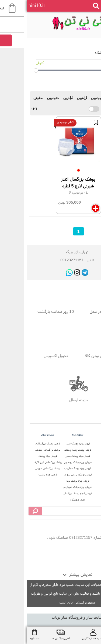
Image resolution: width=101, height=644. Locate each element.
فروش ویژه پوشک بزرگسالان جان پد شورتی (21, 456)
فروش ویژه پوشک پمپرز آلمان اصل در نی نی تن (51, 444)
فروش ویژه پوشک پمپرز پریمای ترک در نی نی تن (51, 456)
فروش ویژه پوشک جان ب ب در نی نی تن (51, 469)
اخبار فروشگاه (51, 500)
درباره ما (81, 450)
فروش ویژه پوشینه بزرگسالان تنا (21, 475)
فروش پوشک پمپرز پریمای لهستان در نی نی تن (51, 450)
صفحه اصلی (81, 443)
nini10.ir (10, 5)
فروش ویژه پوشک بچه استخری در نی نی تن (51, 481)
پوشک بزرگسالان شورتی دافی (21, 450)
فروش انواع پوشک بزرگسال (51, 493)
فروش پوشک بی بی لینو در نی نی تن (51, 475)
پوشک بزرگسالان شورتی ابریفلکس (21, 469)
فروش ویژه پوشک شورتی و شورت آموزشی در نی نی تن (51, 487)
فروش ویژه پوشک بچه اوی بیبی (51, 463)
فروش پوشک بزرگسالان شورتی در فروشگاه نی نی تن (21, 444)
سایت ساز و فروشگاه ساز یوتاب (51, 617)
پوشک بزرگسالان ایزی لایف (21, 462)
